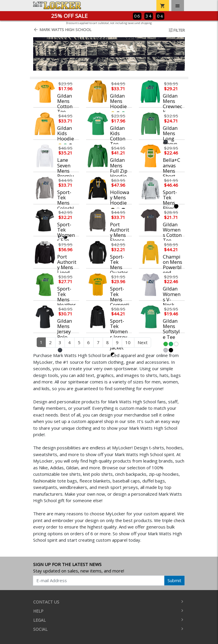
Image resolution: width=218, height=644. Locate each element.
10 (128, 342)
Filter (176, 30)
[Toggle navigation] (178, 6)
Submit (174, 580)
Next (143, 342)
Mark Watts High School (62, 30)
